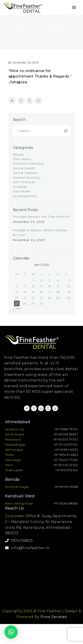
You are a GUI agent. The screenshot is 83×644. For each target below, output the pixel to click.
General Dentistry (27, 177)
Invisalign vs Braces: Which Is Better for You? (40, 232)
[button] (11, 632)
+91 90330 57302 (66, 439)
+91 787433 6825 (66, 455)
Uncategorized (25, 196)
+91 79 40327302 (66, 445)
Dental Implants (26, 173)
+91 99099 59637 (66, 434)
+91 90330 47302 (66, 465)
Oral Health (22, 191)
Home (23, 40)
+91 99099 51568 (66, 487)
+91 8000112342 (67, 470)
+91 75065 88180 (66, 503)
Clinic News (22, 159)
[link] (74, 8)
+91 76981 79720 (66, 429)
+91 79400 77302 (66, 460)
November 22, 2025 (29, 240)
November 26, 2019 (25, 63)
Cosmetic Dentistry (28, 163)
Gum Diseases (24, 182)
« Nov (17, 308)
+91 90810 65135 (66, 450)
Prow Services (54, 617)
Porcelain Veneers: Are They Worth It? (41, 217)
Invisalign (20, 187)
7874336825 (19, 541)
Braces (18, 154)
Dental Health (24, 168)
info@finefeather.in (27, 548)
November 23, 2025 (29, 222)
